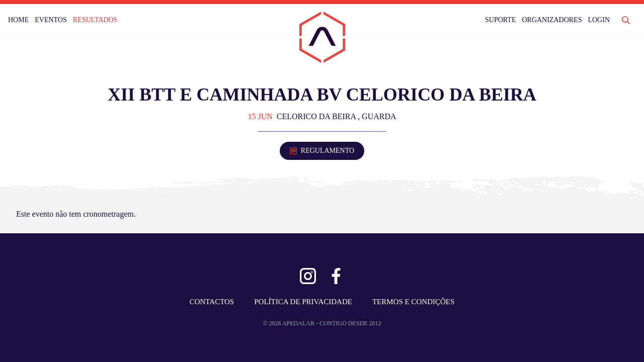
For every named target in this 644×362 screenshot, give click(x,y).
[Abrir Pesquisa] (626, 20)
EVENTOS (51, 20)
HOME (18, 20)
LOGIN (599, 20)
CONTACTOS (212, 302)
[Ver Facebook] (336, 276)
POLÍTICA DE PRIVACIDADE (303, 302)
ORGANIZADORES (552, 20)
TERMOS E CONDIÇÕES (413, 302)
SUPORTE (500, 20)
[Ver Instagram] (308, 276)
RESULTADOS (95, 20)
